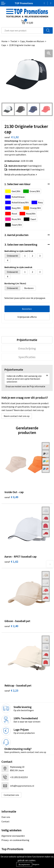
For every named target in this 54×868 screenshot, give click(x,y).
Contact (5, 821)
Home (4, 41)
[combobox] (22, 30)
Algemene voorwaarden (13, 836)
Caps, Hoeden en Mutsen (32, 41)
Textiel (14, 41)
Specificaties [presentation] (27, 357)
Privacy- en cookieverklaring (15, 840)
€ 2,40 (11, 626)
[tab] (27, 340)
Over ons (6, 817)
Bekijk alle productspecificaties (21, 174)
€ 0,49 (11, 497)
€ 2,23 (11, 690)
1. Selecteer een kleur (17, 184)
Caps (4, 45)
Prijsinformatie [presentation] (27, 340)
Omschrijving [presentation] (27, 348)
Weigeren (36, 864)
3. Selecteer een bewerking (21, 244)
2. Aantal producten (16, 235)
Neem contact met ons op (17, 416)
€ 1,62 (11, 561)
